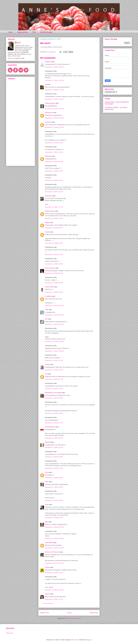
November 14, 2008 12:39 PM (54, 351)
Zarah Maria (49, 543)
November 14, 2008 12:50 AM (54, 118)
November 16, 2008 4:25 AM (54, 573)
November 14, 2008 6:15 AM (54, 171)
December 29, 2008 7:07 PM (54, 599)
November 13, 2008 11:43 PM (54, 109)
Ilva (46, 374)
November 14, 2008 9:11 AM (54, 254)
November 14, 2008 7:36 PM (54, 487)
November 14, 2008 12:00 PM (54, 315)
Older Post (94, 613)
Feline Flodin (49, 287)
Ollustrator (75, 640)
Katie (47, 482)
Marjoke (48, 442)
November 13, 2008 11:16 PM (54, 99)
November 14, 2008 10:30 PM (54, 527)
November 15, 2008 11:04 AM (54, 548)
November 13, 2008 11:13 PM (54, 80)
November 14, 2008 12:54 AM (54, 127)
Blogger (89, 640)
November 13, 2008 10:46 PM (54, 67)
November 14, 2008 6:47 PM (54, 468)
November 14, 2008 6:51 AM (54, 180)
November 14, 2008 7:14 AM (54, 192)
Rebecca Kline (50, 211)
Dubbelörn (48, 196)
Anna (47, 472)
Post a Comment (48, 603)
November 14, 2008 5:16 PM (54, 438)
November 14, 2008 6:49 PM (54, 478)
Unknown (48, 122)
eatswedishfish (50, 427)
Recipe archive (23, 32)
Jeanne (47, 594)
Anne (47, 505)
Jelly (47, 522)
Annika (47, 232)
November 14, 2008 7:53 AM (54, 218)
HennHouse (49, 113)
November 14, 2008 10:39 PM (54, 538)
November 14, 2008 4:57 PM (54, 423)
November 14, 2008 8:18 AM (54, 243)
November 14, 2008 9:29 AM (54, 283)
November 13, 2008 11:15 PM (54, 90)
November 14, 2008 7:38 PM (54, 500)
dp (46, 84)
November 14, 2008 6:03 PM (54, 457)
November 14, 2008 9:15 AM (54, 264)
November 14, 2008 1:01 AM (54, 143)
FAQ (34, 32)
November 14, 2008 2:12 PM (54, 379)
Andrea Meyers (50, 103)
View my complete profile (16, 58)
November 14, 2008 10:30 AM (54, 306)
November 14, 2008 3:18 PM (54, 398)
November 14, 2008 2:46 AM (54, 162)
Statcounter (10, 633)
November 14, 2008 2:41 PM (54, 389)
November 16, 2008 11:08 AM (54, 590)
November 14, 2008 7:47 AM (54, 207)
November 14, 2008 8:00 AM (54, 228)
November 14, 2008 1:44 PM (54, 370)
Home (11, 32)
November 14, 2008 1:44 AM (54, 152)
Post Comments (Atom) (73, 618)
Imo (46, 319)
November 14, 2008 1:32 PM (54, 360)
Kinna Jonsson (50, 268)
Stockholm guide (46, 32)
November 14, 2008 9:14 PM (54, 518)
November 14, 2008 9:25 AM (54, 273)
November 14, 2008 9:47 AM (54, 292)
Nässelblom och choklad (53, 393)
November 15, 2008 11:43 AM (54, 563)
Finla (47, 310)
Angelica (48, 62)
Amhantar (48, 296)
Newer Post (44, 613)
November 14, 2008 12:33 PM (54, 342)
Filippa (47, 223)
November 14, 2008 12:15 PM (54, 324)
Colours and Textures (52, 552)
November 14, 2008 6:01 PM (54, 447)
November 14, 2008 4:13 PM (54, 413)
